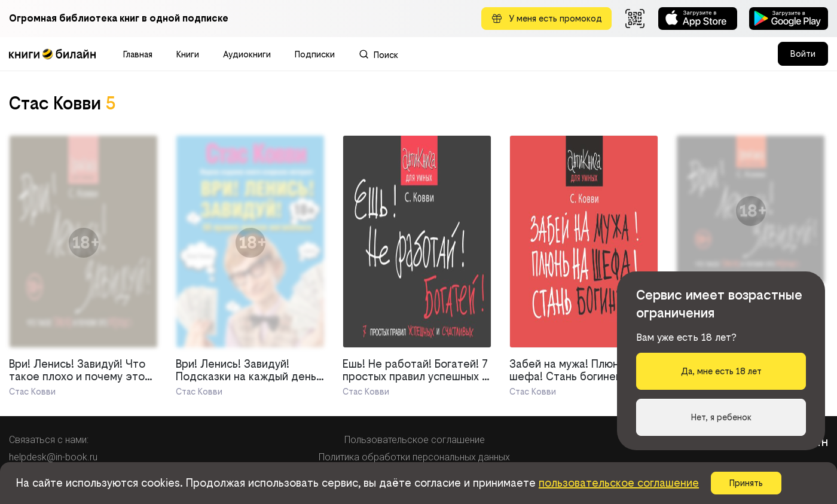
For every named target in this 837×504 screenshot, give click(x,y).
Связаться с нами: (49, 440)
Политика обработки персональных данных (414, 457)
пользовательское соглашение (619, 483)
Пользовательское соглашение (415, 440)
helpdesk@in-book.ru (53, 457)
